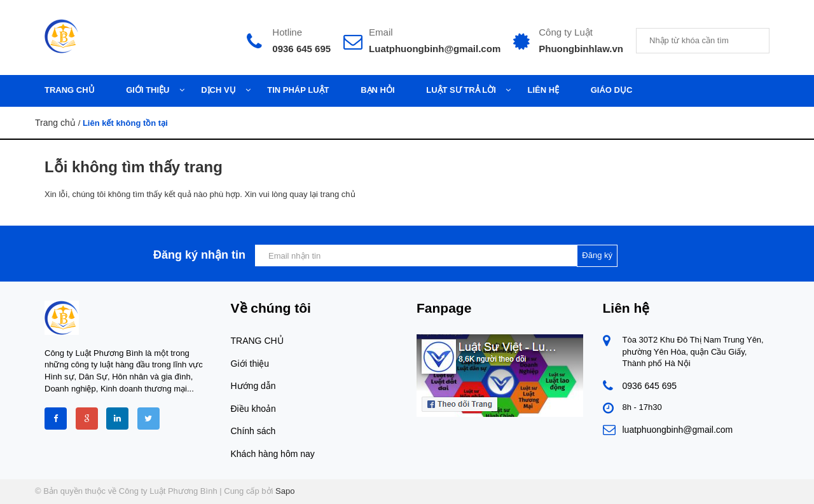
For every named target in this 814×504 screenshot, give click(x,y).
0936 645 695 (301, 49)
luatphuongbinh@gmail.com (678, 430)
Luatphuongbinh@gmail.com (435, 49)
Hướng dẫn (253, 386)
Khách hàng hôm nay (273, 454)
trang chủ (338, 194)
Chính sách (253, 431)
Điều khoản (253, 409)
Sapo (285, 491)
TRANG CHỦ (257, 341)
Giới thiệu (250, 364)
